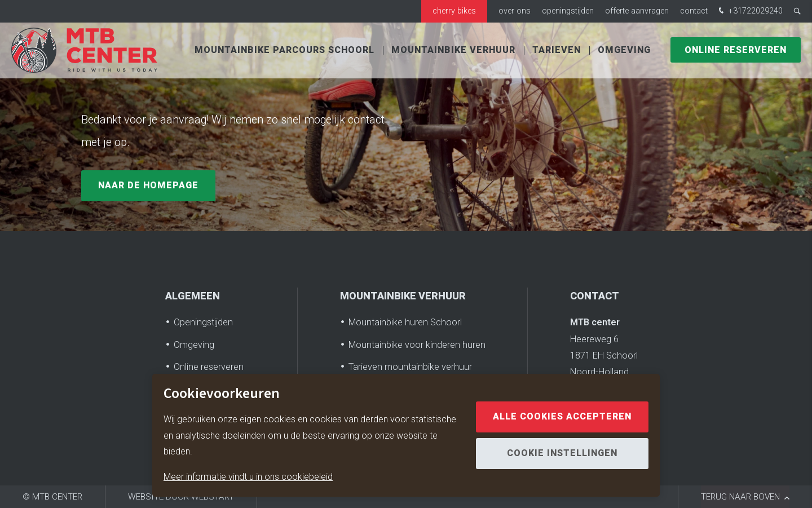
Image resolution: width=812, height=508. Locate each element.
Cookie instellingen (562, 453)
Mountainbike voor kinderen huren (417, 345)
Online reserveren (736, 51)
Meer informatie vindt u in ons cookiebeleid (248, 477)
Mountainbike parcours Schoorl (284, 51)
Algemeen (193, 296)
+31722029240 (749, 12)
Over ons (515, 11)
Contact (694, 11)
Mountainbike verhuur (453, 51)
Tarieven (557, 51)
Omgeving (624, 51)
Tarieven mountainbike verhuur (410, 367)
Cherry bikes (454, 11)
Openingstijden (568, 11)
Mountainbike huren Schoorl (405, 322)
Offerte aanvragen (637, 11)
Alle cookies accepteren (562, 417)
